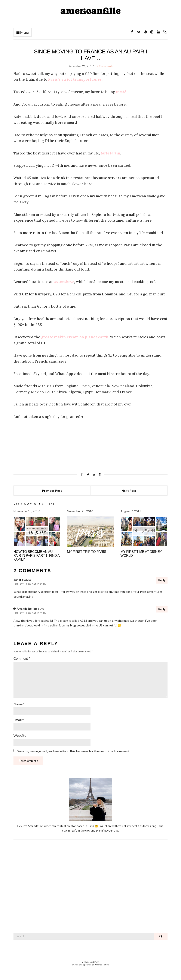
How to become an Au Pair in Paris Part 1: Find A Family (36, 556)
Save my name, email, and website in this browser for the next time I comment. (74, 751)
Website (20, 735)
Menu (23, 33)
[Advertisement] (90, 885)
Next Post (129, 491)
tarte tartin (110, 153)
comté (121, 92)
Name (19, 704)
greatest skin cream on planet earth (75, 337)
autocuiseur (64, 282)
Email (19, 720)
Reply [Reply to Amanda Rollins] (162, 609)
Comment (22, 658)
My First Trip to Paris (87, 552)
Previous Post (52, 491)
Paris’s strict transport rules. (75, 79)
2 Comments (105, 66)
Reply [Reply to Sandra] (162, 580)
